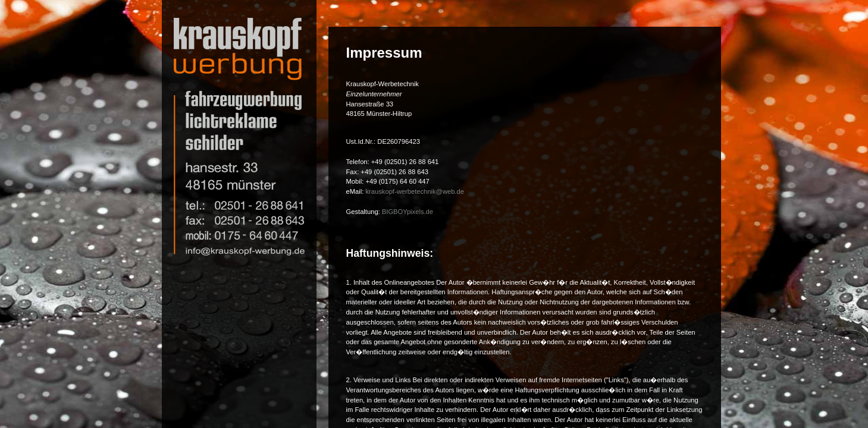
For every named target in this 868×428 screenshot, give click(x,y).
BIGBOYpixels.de (408, 212)
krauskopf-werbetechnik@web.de (415, 191)
